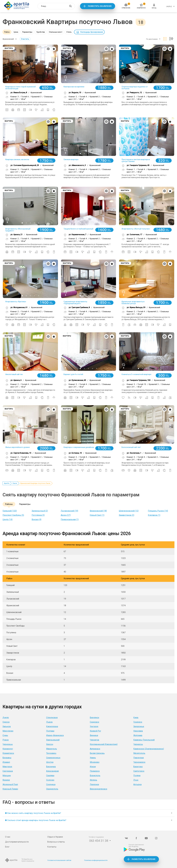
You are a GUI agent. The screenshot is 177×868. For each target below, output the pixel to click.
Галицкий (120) (10, 511)
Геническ (138, 722)
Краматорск (8, 753)
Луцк (136, 780)
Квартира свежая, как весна (17, 159)
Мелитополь (139, 753)
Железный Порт (10, 784)
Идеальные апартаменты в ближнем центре (133, 303)
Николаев (138, 731)
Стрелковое (52, 718)
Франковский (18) (98, 511)
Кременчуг (8, 749)
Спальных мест (56, 32)
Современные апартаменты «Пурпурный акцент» (75, 303)
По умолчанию (152, 39)
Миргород (7, 767)
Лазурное (94, 784)
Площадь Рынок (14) (158, 511)
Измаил (6, 762)
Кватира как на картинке (74, 87)
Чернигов (94, 740)
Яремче (6, 780)
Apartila (7, 483)
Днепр (6, 718)
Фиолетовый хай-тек (14, 374)
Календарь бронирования (92, 32)
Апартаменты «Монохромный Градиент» (18, 230)
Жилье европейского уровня (17, 447)
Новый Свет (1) (97, 515)
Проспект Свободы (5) (13, 515)
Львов (15, 483)
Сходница (51, 784)
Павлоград (139, 758)
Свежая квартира (71, 159)
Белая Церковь (97, 753)
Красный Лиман (10, 789)
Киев (136, 718)
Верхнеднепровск (99, 789)
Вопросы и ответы (56, 842)
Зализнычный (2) (40, 511)
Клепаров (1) (154, 515)
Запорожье (139, 726)
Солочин (50, 780)
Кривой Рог (95, 731)
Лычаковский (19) (69, 511)
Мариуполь (52, 749)
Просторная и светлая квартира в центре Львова (136, 160)
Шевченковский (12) (129, 511)
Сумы (5, 735)
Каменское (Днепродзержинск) (149, 749)
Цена (16, 32)
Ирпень (93, 780)
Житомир (138, 735)
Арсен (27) (66, 515)
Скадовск (94, 722)
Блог (7, 847)
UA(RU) (169, 6)
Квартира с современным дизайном (79, 447)
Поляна (137, 776)
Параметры (27, 32)
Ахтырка (137, 784)
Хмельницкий (53, 740)
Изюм (93, 767)
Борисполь (95, 776)
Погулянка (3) (38, 515)
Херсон (50, 744)
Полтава (50, 731)
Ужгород (94, 726)
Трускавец (51, 753)
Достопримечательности (17, 842)
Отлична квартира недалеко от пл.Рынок (135, 88)
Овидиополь (52, 789)
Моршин (7, 776)
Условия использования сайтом (59, 860)
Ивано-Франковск (55, 735)
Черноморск (139, 762)
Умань (93, 758)
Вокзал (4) (36, 519)
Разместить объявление (100, 6)
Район (7, 32)
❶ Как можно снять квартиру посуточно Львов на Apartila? (33, 813)
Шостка (50, 762)
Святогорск (139, 771)
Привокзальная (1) (70, 519)
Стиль (69, 32)
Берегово (138, 767)
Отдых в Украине (55, 837)
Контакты (52, 847)
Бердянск (94, 718)
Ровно (6, 740)
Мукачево (95, 762)
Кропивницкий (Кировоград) (104, 744)
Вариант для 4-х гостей (73, 374)
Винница (94, 735)
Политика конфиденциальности (96, 860)
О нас (8, 837)
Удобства (41, 32)
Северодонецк (53, 758)
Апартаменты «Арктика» (16, 302)
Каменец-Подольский (144, 740)
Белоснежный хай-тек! (131, 447)
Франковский (8, 39)
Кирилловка (52, 726)
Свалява (50, 776)
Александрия (52, 771)
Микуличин (8, 731)
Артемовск (95, 749)
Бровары (7, 758)
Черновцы (8, 744)
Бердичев (51, 767)
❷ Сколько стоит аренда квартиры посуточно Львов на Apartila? (36, 820)
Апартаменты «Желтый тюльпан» (136, 229)
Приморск (95, 771)
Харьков (7, 726)
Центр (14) (8, 519)
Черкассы (138, 744)
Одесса (6, 722)
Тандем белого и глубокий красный (78, 229)
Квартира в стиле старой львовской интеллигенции (20, 88)
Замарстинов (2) (127, 515)
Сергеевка (8, 771)
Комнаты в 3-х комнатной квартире (136, 374)
